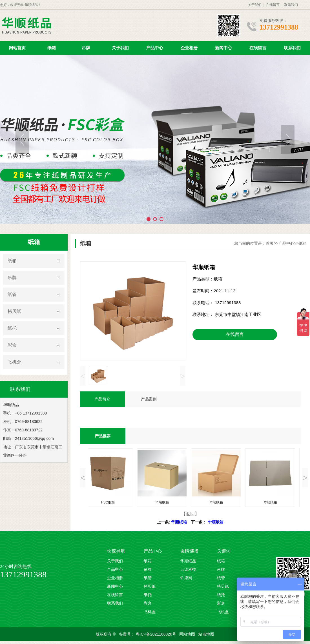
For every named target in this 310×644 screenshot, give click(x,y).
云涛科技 (188, 570)
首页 (270, 243)
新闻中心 (223, 48)
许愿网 (186, 578)
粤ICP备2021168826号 (157, 634)
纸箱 (52, 48)
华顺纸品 (188, 561)
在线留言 (273, 5)
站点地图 (206, 634)
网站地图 (188, 634)
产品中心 (155, 48)
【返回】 (190, 514)
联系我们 (291, 5)
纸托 (12, 328)
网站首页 (17, 48)
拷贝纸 (14, 311)
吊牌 (86, 48)
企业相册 (189, 48)
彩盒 (12, 345)
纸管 (12, 294)
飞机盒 (14, 362)
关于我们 (255, 5)
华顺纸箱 (179, 522)
